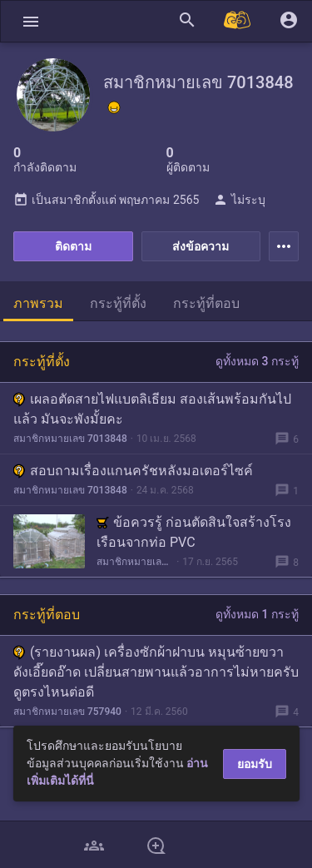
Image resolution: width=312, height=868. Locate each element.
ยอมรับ (255, 764)
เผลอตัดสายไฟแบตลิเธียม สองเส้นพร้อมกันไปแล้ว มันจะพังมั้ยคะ (152, 409)
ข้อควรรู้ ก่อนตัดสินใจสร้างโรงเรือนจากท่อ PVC (194, 532)
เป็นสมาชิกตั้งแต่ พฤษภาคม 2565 (106, 200)
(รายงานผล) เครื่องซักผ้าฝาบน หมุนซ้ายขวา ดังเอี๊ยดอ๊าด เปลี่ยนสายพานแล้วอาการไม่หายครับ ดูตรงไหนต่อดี (156, 672)
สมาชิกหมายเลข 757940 (67, 712)
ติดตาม (73, 246)
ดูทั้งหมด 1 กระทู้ (257, 614)
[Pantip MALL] (238, 21)
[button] (31, 21)
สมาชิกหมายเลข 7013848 (70, 439)
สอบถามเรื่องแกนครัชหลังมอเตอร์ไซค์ (133, 471)
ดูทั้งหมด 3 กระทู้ (257, 361)
